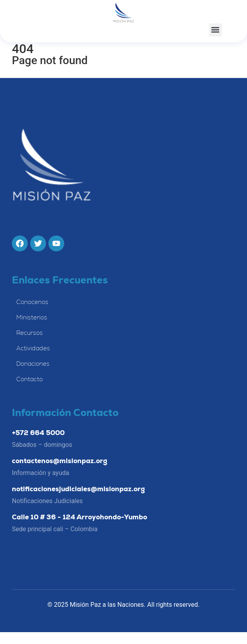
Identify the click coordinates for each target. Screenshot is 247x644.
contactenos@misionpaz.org (59, 473)
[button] (215, 30)
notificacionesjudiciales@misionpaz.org (78, 501)
